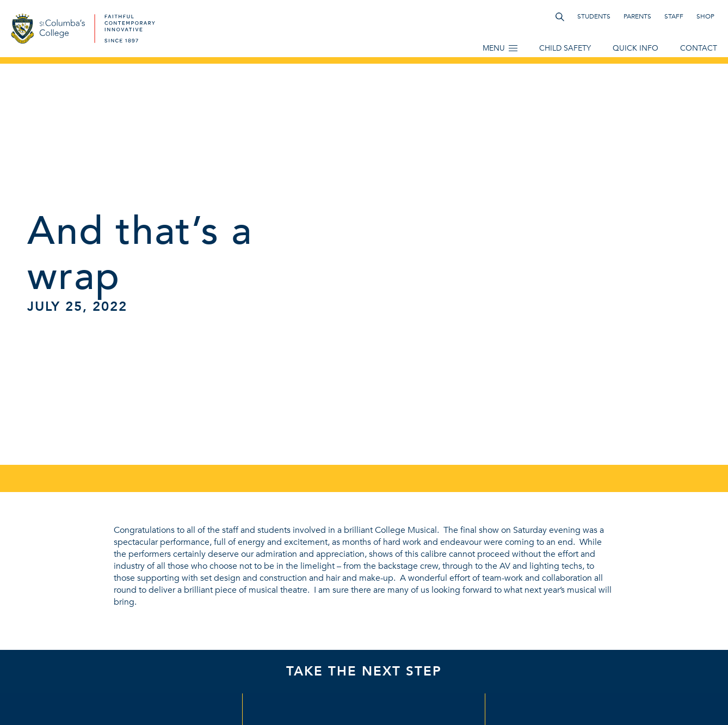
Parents (637, 16)
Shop (705, 16)
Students (594, 16)
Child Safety (565, 48)
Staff (674, 16)
